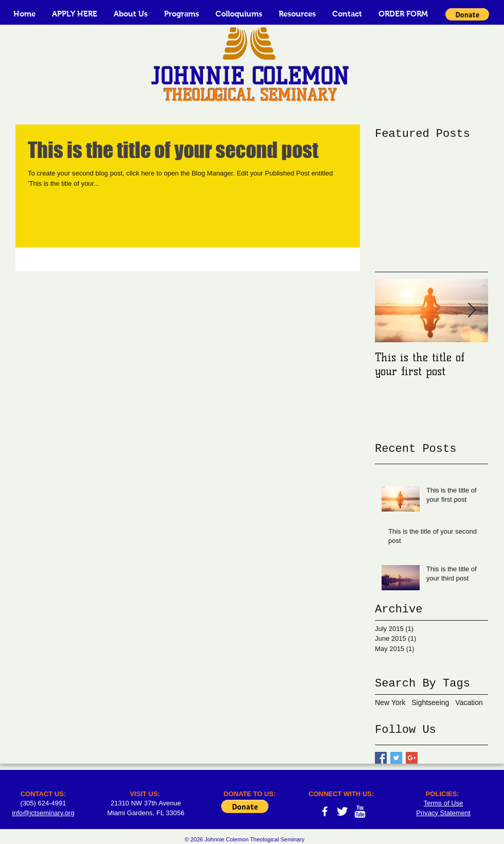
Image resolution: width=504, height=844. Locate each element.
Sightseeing (430, 702)
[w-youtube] (360, 811)
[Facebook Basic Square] (381, 758)
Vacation (469, 702)
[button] (131, 14)
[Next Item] (472, 311)
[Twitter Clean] (342, 811)
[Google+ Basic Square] (412, 758)
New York (390, 702)
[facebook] (325, 811)
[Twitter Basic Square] (396, 758)
